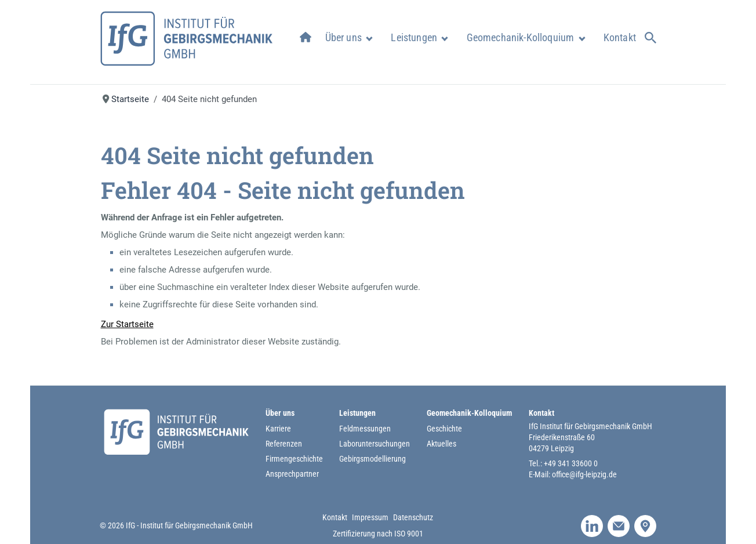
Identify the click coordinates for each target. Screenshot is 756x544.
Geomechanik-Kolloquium (521, 38)
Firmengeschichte (294, 459)
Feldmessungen (365, 429)
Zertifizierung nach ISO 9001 (378, 534)
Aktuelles (441, 444)
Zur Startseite (127, 324)
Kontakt (620, 38)
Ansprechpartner (292, 474)
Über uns (344, 38)
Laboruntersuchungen (375, 444)
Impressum (370, 517)
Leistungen (414, 38)
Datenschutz (413, 517)
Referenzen (284, 444)
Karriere (278, 429)
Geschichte (444, 429)
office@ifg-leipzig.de (584, 474)
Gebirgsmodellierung (372, 459)
